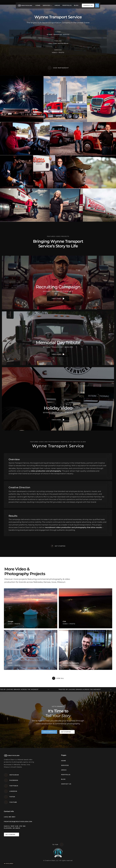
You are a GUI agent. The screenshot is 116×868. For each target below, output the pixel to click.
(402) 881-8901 (10, 817)
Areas (57, 5)
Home (38, 5)
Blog (76, 5)
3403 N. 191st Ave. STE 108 (15, 826)
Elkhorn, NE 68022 (12, 828)
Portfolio (67, 5)
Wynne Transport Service (58, 34)
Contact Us (66, 784)
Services (47, 5)
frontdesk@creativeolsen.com (18, 821)
